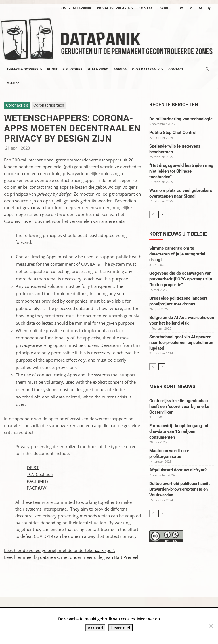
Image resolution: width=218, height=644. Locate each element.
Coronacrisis (17, 105)
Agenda (120, 69)
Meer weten (148, 619)
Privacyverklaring (115, 8)
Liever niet (120, 628)
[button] (207, 69)
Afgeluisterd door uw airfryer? (178, 470)
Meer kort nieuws (172, 386)
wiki (164, 8)
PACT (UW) (37, 488)
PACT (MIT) (37, 481)
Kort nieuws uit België (178, 234)
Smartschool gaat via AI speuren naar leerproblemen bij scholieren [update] (181, 343)
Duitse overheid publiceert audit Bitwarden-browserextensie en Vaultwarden (180, 489)
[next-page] (162, 214)
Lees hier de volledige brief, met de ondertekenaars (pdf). (60, 550)
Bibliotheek (72, 69)
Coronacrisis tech (49, 105)
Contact (147, 8)
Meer (13, 83)
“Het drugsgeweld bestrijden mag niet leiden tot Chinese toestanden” (181, 171)
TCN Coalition (40, 474)
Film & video (98, 69)
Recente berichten (174, 104)
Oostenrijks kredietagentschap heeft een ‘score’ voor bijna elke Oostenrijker (179, 406)
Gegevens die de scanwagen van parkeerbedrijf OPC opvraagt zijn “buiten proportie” (181, 279)
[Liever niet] (211, 626)
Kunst (52, 69)
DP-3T (33, 467)
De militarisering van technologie (181, 119)
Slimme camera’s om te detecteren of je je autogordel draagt (177, 254)
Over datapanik (76, 8)
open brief (53, 167)
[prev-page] (153, 214)
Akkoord (95, 628)
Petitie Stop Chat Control (173, 133)
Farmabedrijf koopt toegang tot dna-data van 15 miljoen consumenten (179, 431)
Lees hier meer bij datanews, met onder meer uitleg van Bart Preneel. (72, 557)
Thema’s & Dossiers (25, 69)
